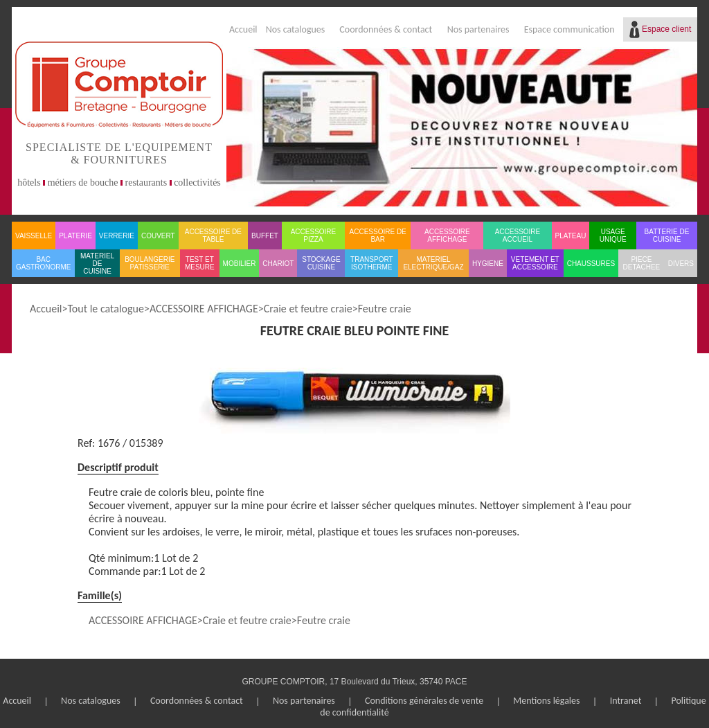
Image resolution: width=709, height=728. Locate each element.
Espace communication (569, 29)
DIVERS (681, 264)
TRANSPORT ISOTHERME (372, 263)
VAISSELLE (34, 236)
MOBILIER (240, 264)
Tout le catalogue (105, 309)
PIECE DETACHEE (642, 263)
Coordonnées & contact (386, 29)
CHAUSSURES (591, 264)
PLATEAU (571, 236)
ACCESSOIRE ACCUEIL (518, 236)
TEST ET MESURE (200, 263)
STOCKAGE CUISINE (321, 263)
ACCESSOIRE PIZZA (314, 236)
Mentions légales (546, 701)
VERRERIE (117, 236)
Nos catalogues (296, 29)
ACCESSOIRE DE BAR (378, 236)
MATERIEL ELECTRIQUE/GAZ (433, 263)
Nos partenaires (478, 29)
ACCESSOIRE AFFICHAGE (447, 236)
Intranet (626, 701)
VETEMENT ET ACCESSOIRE (535, 263)
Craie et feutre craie (308, 309)
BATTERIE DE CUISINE (667, 236)
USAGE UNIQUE (613, 236)
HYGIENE (488, 264)
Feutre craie (385, 309)
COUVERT (158, 236)
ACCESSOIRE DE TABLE (213, 236)
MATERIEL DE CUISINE (97, 264)
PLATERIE (75, 236)
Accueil (243, 29)
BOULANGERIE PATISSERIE (150, 263)
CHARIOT (278, 264)
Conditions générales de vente (424, 701)
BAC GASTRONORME (43, 263)
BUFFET (265, 236)
